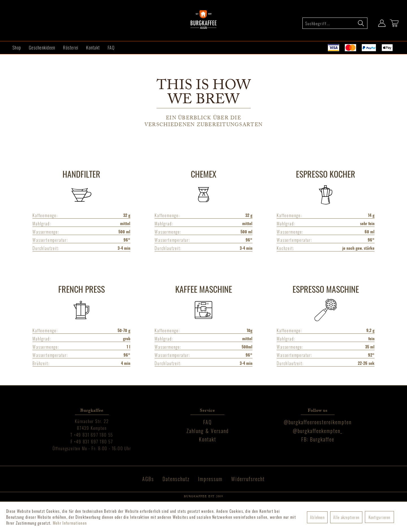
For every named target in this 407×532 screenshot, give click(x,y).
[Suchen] (361, 23)
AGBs (148, 479)
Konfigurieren (379, 517)
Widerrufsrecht (248, 479)
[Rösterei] (71, 48)
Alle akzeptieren (346, 517)
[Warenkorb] (394, 23)
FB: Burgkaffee (318, 439)
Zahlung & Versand (208, 431)
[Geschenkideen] (42, 48)
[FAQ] (111, 48)
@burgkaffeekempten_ (318, 431)
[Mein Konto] (382, 23)
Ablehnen (317, 517)
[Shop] (17, 48)
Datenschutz (176, 479)
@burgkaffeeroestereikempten (318, 422)
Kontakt (208, 439)
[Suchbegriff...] (335, 23)
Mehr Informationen (70, 523)
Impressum (210, 479)
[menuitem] (335, 23)
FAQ (208, 422)
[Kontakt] (93, 48)
